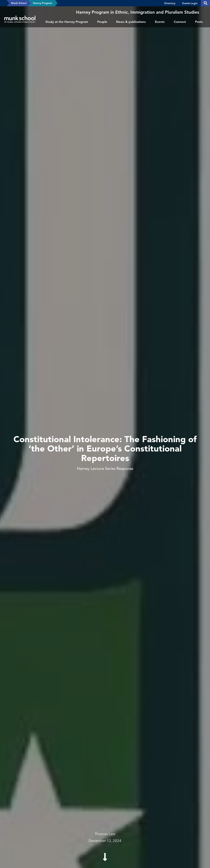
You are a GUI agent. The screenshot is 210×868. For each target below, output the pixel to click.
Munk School (19, 3)
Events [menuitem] (160, 22)
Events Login (190, 3)
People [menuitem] (102, 22)
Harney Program (43, 3)
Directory (170, 3)
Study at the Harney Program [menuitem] (67, 22)
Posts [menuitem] (199, 22)
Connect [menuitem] (180, 22)
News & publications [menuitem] (131, 22)
